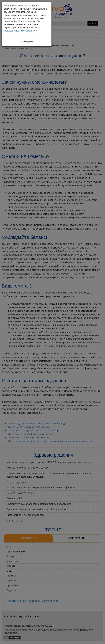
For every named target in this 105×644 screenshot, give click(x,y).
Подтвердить (27, 41)
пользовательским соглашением (21, 31)
